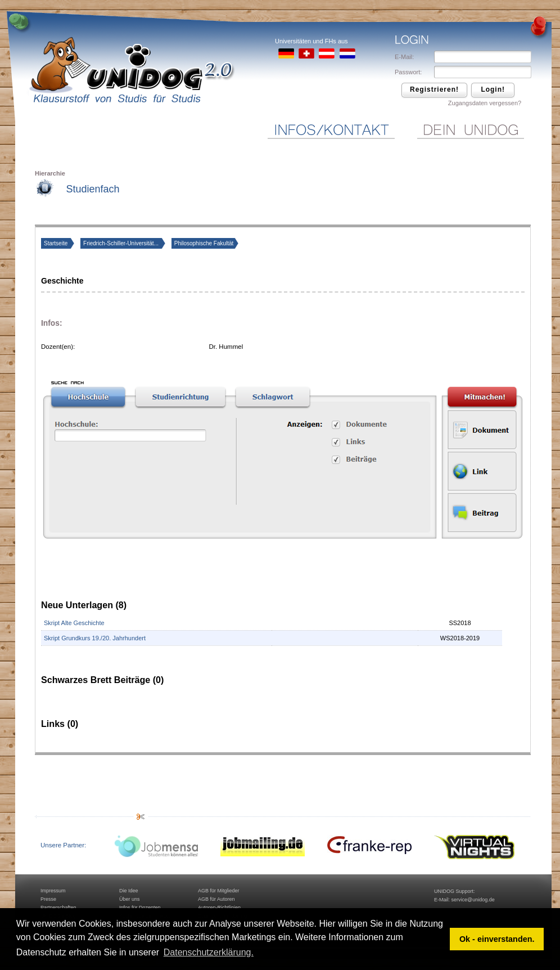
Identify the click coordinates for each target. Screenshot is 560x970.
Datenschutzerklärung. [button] (209, 952)
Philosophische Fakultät (204, 243)
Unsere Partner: (63, 845)
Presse (48, 899)
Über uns (130, 899)
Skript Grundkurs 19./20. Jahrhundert (95, 638)
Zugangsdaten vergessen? (485, 103)
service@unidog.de (473, 900)
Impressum (53, 891)
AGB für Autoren (216, 899)
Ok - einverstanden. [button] (497, 939)
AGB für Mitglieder (219, 891)
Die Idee (129, 891)
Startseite (57, 243)
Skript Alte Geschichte (74, 623)
